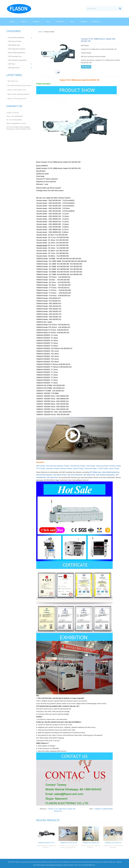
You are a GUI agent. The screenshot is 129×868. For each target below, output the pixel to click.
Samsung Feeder (102, 466)
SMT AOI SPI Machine (75, 475)
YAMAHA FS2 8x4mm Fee (91, 843)
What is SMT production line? (17, 99)
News (48, 22)
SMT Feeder (41, 466)
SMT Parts (12, 64)
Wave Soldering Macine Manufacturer (92, 862)
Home (12, 22)
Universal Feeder (91, 469)
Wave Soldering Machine (111, 472)
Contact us (96, 22)
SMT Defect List (13, 81)
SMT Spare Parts (52, 477)
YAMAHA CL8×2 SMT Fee (113, 843)
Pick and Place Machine (44, 475)
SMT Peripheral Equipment (105, 475)
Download (60, 22)
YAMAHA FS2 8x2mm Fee (68, 843)
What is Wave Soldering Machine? (19, 94)
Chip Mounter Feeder (78, 466)
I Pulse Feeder (103, 469)
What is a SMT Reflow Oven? (17, 90)
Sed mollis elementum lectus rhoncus (20, 85)
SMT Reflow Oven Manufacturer (71, 862)
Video (72, 22)
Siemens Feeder (66, 469)
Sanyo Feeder (114, 469)
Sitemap (119, 862)
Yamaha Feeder (115, 466)
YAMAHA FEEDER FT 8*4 (46, 843)
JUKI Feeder (91, 466)
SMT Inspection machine (17, 49)
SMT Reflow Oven (95, 472)
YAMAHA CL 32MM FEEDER (104, 809)
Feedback (84, 22)
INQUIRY (86, 67)
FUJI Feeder (41, 469)
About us (24, 22)
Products (36, 22)
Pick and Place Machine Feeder (58, 466)
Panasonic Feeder (53, 469)
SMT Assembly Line (15, 56)
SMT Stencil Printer (60, 475)
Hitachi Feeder (78, 469)
